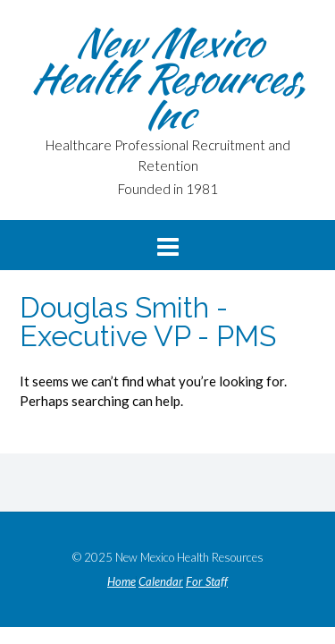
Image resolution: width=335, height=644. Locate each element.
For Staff (207, 582)
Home (121, 582)
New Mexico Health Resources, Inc (168, 78)
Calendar (161, 582)
